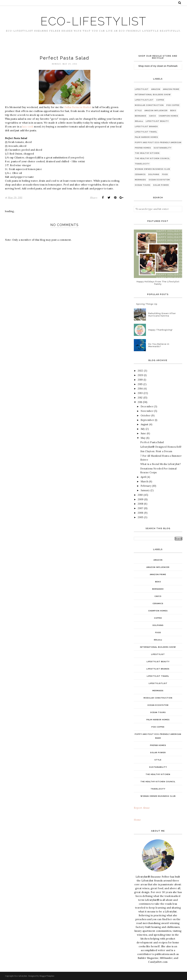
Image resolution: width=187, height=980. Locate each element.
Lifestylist (142, 89)
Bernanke (141, 116)
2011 (140, 402)
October (146, 415)
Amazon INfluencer (156, 111)
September (147, 420)
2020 (141, 375)
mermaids (140, 180)
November (147, 411)
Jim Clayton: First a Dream (156, 451)
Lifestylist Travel (146, 132)
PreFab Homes (143, 148)
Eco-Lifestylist (93, 21)
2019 (140, 380)
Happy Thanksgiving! (160, 330)
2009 (141, 499)
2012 (140, 398)
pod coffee (173, 105)
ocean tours (143, 185)
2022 (140, 371)
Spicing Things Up (147, 304)
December (147, 406)
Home (137, 820)
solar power (161, 185)
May (143, 438)
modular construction (149, 105)
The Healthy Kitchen (147, 153)
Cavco (152, 116)
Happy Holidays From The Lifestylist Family (158, 283)
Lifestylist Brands (146, 127)
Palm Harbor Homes (146, 137)
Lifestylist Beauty (157, 121)
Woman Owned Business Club (152, 169)
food (165, 174)
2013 (140, 393)
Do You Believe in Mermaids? (159, 345)
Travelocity (142, 164)
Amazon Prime (171, 89)
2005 (141, 517)
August (145, 424)
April (143, 477)
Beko (173, 111)
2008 (141, 504)
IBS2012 (139, 121)
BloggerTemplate (47, 976)
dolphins (154, 174)
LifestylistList (144, 100)
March (144, 481)
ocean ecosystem (159, 180)
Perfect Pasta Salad (152, 442)
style (138, 111)
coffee (160, 100)
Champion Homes (168, 116)
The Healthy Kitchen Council (152, 158)
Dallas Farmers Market (78, 107)
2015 (140, 384)
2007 (141, 508)
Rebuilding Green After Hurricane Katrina (162, 315)
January (145, 490)
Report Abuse (142, 808)
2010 (140, 495)
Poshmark (172, 66)
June (143, 433)
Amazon (156, 89)
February (146, 486)
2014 (140, 389)
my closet (158, 66)
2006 (141, 513)
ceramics (140, 174)
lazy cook (28, 127)
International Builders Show (153, 95)
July (143, 429)
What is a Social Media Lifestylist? (161, 464)
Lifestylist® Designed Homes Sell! (161, 447)
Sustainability (163, 148)
